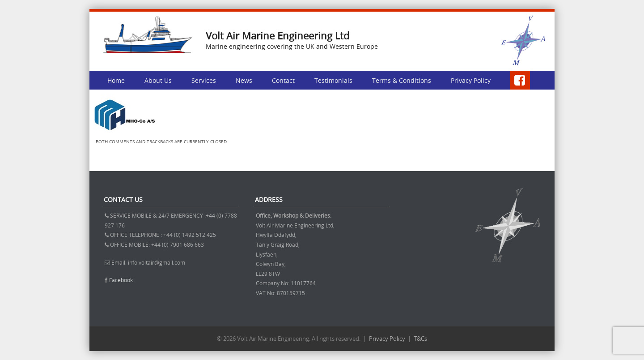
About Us (158, 80)
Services (204, 80)
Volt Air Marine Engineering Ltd (278, 36)
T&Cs (420, 339)
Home (116, 80)
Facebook (121, 280)
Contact (283, 80)
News (244, 80)
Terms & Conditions (402, 80)
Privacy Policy (471, 80)
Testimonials (333, 80)
